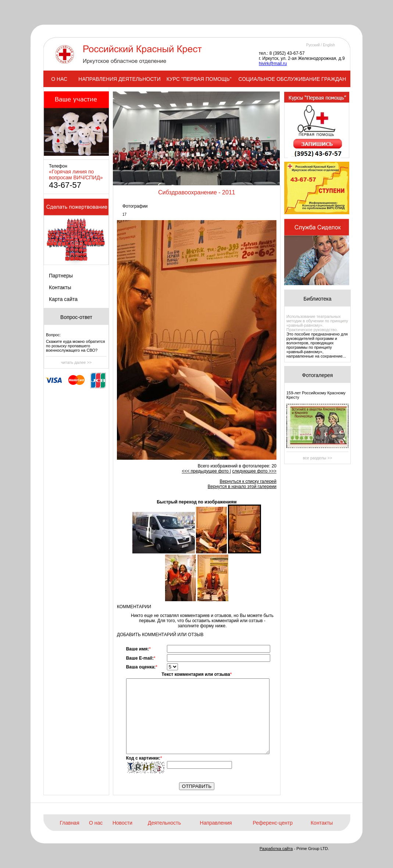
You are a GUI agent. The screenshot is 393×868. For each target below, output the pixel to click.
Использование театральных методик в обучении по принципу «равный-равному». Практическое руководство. (317, 323)
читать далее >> (76, 362)
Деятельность (164, 823)
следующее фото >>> (254, 471)
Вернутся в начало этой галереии (242, 487)
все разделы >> (318, 458)
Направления (216, 823)
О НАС (59, 79)
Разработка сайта (276, 849)
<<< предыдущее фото (206, 471)
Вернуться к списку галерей (248, 481)
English (329, 45)
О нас (96, 823)
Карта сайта (63, 299)
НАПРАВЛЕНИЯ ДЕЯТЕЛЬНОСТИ (119, 79)
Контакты (60, 287)
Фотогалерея (318, 375)
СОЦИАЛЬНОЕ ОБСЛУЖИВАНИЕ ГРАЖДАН (292, 79)
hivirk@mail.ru (273, 64)
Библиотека (317, 299)
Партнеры (61, 276)
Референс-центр (273, 823)
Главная (69, 823)
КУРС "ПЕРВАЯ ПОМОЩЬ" (199, 79)
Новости (122, 823)
